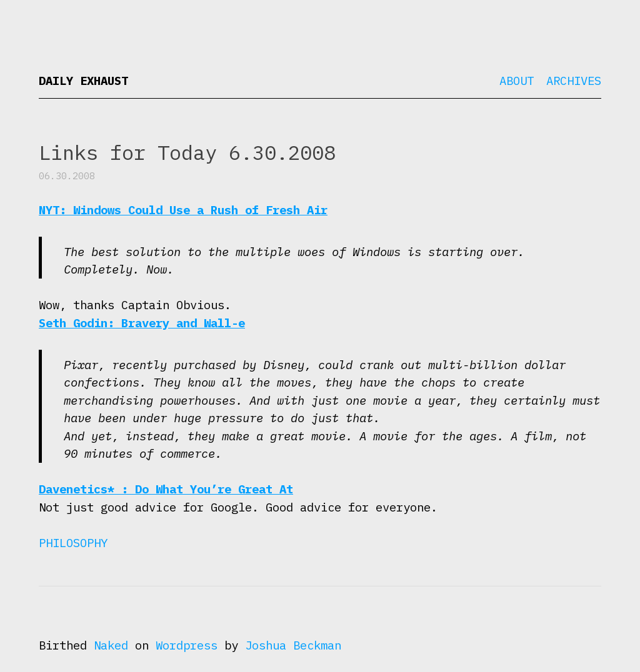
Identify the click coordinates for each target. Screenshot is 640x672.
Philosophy (73, 543)
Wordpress (187, 645)
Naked (111, 645)
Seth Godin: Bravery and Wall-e (142, 323)
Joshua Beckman (293, 645)
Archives (574, 81)
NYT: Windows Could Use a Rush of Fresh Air (183, 210)
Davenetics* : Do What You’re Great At (166, 489)
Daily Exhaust (83, 81)
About (517, 81)
